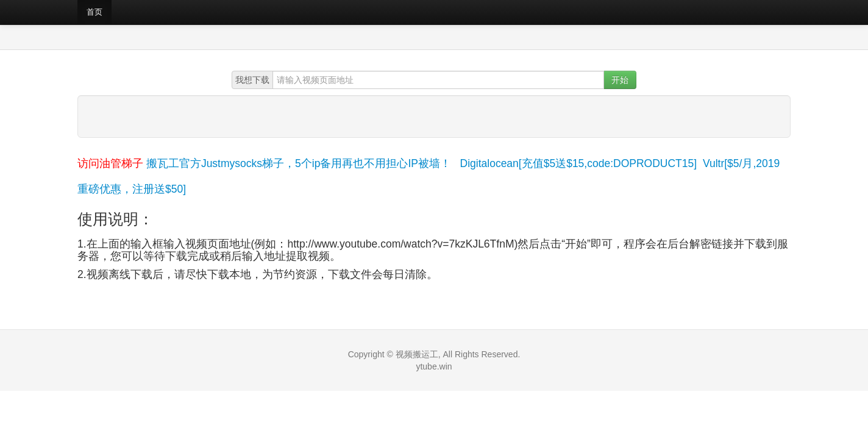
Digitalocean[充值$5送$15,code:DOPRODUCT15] (579, 163)
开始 (620, 80)
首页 (94, 12)
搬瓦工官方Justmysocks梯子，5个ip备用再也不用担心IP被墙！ (299, 163)
